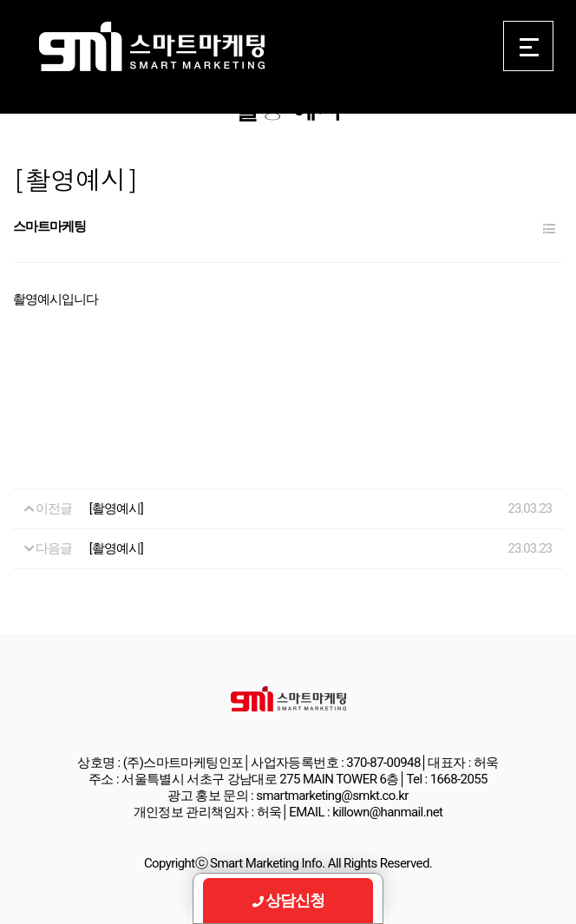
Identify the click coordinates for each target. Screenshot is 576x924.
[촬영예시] (116, 508)
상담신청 (288, 900)
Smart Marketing (151, 47)
